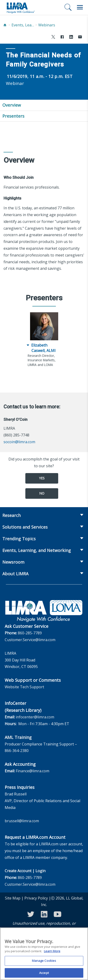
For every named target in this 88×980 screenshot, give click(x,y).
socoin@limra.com (19, 442)
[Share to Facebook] (62, 37)
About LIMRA (15, 574)
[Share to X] (53, 37)
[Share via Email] (80, 37)
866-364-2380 (17, 751)
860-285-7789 (30, 633)
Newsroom (13, 562)
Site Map (13, 898)
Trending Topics (19, 539)
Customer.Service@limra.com (30, 640)
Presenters (13, 116)
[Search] (68, 7)
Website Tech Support (24, 687)
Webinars (47, 25)
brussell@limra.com (22, 821)
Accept (44, 974)
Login (40, 871)
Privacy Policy (36, 898)
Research (11, 515)
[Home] (5, 25)
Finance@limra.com (33, 771)
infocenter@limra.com (35, 717)
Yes (42, 478)
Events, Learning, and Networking (23, 25)
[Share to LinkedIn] (71, 37)
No (42, 493)
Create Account (18, 871)
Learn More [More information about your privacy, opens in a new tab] (52, 953)
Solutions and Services (25, 527)
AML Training (18, 737)
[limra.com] (20, 7)
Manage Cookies (44, 962)
